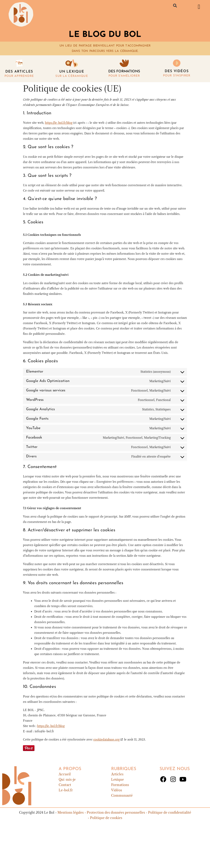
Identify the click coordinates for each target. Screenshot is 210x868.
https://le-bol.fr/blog (59, 123)
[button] (175, 6)
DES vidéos (177, 71)
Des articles (19, 72)
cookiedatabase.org (106, 740)
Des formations (124, 71)
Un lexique (72, 72)
